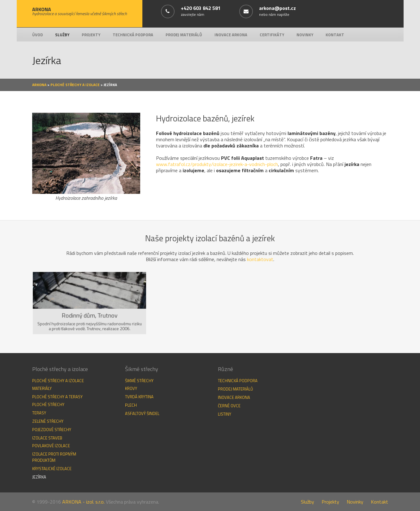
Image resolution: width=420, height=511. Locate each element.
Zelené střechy (48, 421)
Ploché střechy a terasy (57, 397)
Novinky (305, 35)
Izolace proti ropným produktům (54, 457)
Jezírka (39, 477)
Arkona (39, 85)
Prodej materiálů (184, 35)
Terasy (39, 413)
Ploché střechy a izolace (75, 85)
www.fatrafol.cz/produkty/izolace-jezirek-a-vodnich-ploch (217, 164)
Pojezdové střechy (52, 430)
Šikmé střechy (139, 381)
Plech (131, 405)
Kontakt (335, 35)
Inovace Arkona (231, 35)
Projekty (91, 35)
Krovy (131, 388)
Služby (62, 35)
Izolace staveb (47, 438)
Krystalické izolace (52, 469)
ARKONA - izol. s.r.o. (83, 502)
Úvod (37, 35)
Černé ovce (229, 406)
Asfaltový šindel (142, 413)
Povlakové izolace (51, 446)
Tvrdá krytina (139, 397)
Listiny (225, 414)
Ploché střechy (48, 404)
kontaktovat (260, 259)
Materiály (42, 388)
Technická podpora (133, 35)
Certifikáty (272, 35)
